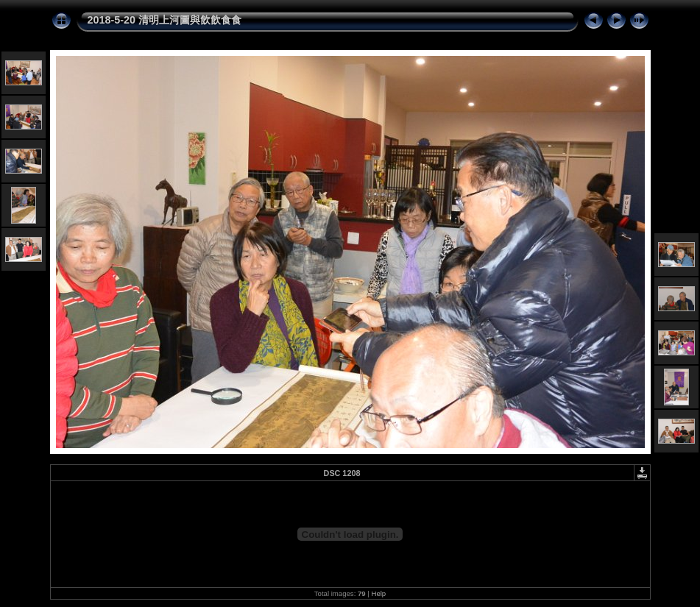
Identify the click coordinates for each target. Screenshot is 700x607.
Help (378, 593)
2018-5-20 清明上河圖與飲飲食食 (165, 20)
